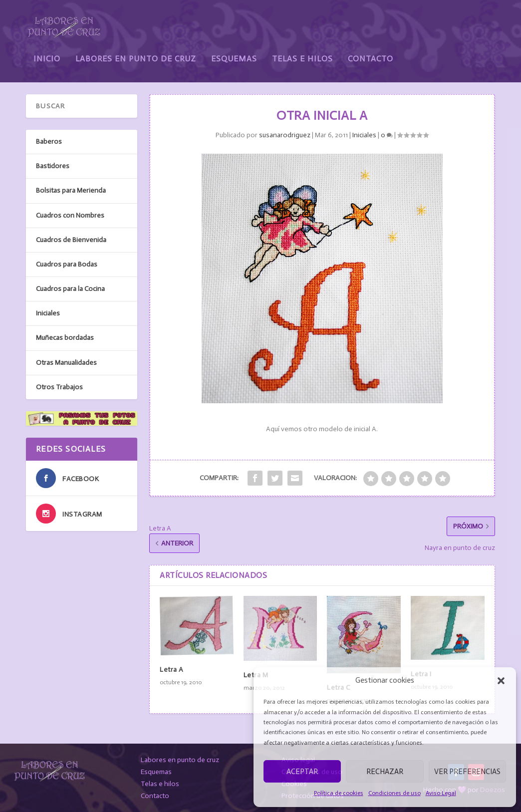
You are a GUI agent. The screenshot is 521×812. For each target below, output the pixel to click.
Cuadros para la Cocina (70, 289)
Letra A (172, 670)
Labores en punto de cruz (180, 760)
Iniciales (364, 135)
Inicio (47, 51)
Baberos (49, 141)
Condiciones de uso (394, 793)
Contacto (371, 51)
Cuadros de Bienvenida (71, 240)
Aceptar (302, 772)
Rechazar (385, 772)
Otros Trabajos (59, 387)
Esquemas (234, 51)
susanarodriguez (285, 135)
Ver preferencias (467, 772)
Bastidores (53, 166)
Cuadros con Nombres (70, 215)
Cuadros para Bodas (67, 264)
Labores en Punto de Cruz (136, 51)
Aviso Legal (441, 793)
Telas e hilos (160, 784)
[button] (501, 681)
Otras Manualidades (66, 363)
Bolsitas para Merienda (71, 190)
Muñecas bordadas (65, 338)
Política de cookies (339, 793)
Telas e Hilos (302, 51)
